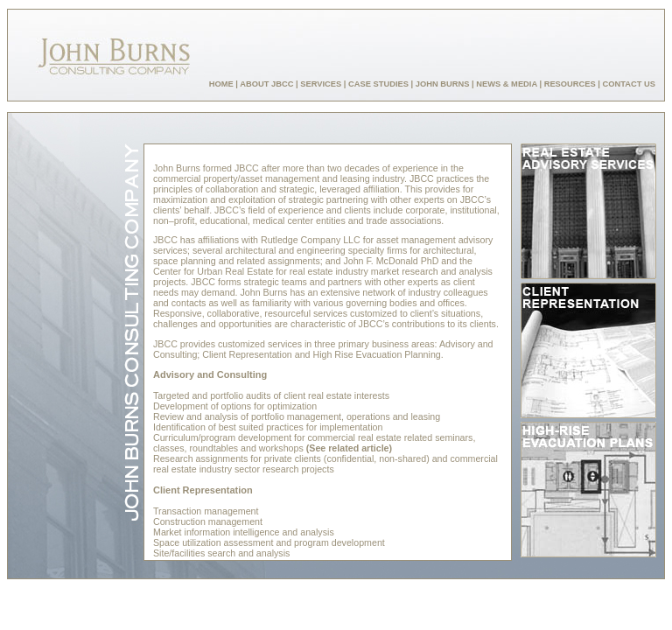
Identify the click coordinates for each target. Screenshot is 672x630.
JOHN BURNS (443, 84)
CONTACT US (629, 84)
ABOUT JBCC (266, 84)
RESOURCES (570, 84)
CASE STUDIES (378, 84)
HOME (221, 84)
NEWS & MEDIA (507, 84)
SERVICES (321, 84)
